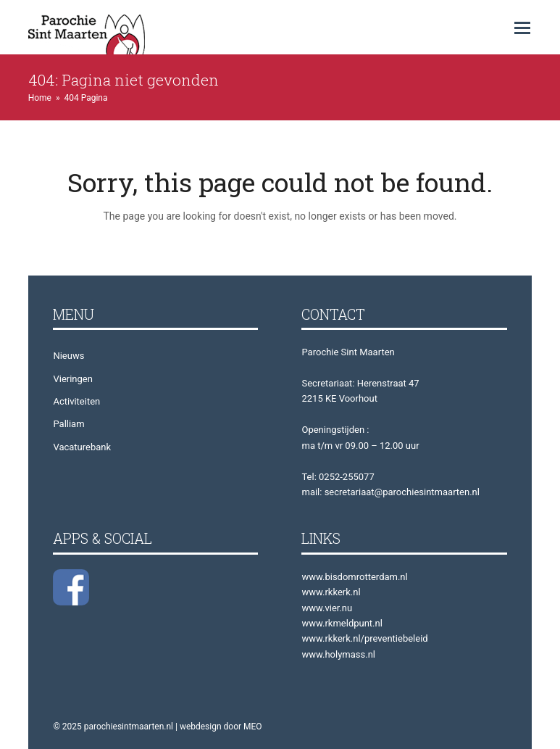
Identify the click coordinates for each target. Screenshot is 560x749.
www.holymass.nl (338, 654)
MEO (253, 727)
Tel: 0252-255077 (338, 477)
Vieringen (72, 379)
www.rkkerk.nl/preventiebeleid (364, 638)
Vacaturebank (82, 447)
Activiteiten (76, 401)
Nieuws (68, 356)
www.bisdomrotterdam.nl (354, 577)
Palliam (68, 424)
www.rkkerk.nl (331, 592)
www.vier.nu (327, 608)
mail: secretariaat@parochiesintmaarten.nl (390, 492)
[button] (522, 28)
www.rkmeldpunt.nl (342, 623)
